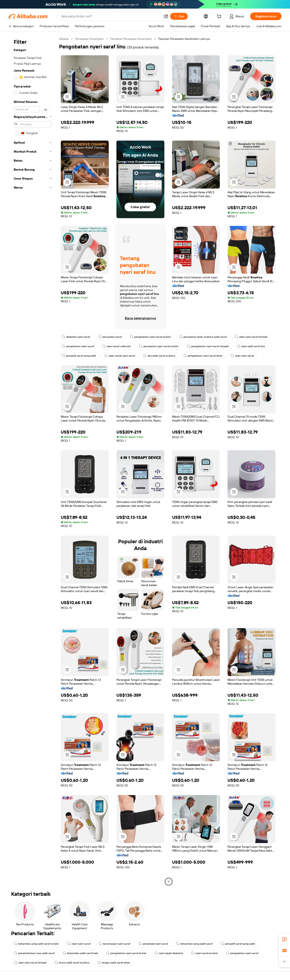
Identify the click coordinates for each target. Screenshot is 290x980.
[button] (166, 16)
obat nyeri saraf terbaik (251, 337)
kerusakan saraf (110, 337)
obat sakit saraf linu (251, 346)
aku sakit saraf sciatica (159, 356)
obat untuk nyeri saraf (120, 356)
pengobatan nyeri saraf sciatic (150, 337)
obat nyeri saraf (242, 356)
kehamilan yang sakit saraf (194, 944)
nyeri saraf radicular (117, 346)
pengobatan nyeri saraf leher (203, 356)
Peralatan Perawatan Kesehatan (131, 39)
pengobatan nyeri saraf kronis (126, 953)
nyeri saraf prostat (204, 953)
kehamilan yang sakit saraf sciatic (36, 944)
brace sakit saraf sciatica (72, 963)
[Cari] (179, 16)
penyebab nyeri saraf (153, 944)
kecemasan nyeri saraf (115, 944)
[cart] (220, 17)
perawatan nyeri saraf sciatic (159, 346)
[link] (284, 939)
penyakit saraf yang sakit (79, 356)
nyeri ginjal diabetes (169, 953)
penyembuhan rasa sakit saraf (34, 953)
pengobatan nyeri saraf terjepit (208, 346)
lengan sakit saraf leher (114, 963)
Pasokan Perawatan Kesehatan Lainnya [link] (184, 39)
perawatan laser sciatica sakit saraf (203, 337)
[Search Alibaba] (111, 16)
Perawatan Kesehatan (89, 39)
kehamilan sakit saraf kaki (80, 953)
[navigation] (33, 461)
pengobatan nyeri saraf (78, 346)
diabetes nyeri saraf (76, 337)
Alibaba (64, 39)
